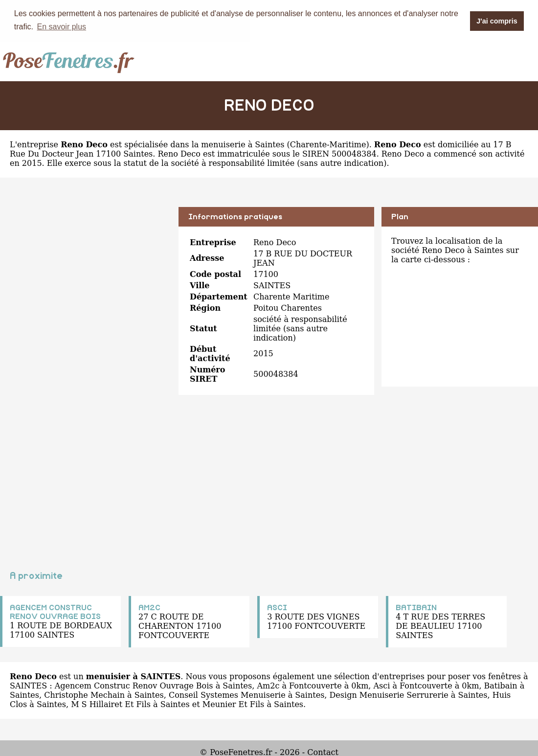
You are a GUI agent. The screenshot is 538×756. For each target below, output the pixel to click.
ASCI (277, 607)
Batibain (501, 685)
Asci (382, 685)
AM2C (149, 607)
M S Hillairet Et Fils (111, 704)
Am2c (268, 685)
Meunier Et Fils (234, 704)
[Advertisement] (86, 275)
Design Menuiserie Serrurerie (389, 695)
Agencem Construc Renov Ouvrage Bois (134, 685)
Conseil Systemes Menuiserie (227, 695)
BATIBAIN (416, 607)
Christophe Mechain (84, 695)
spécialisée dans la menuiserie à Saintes (204, 144)
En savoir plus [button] (62, 27)
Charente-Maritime (328, 144)
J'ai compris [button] (497, 21)
